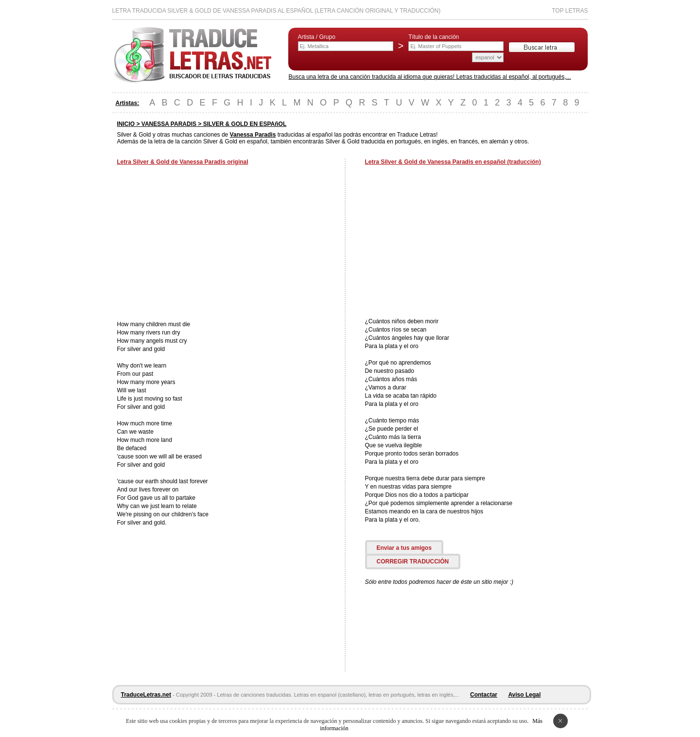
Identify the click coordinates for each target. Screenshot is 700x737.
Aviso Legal (524, 695)
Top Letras (570, 11)
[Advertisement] (199, 244)
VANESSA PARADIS (169, 124)
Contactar (484, 695)
